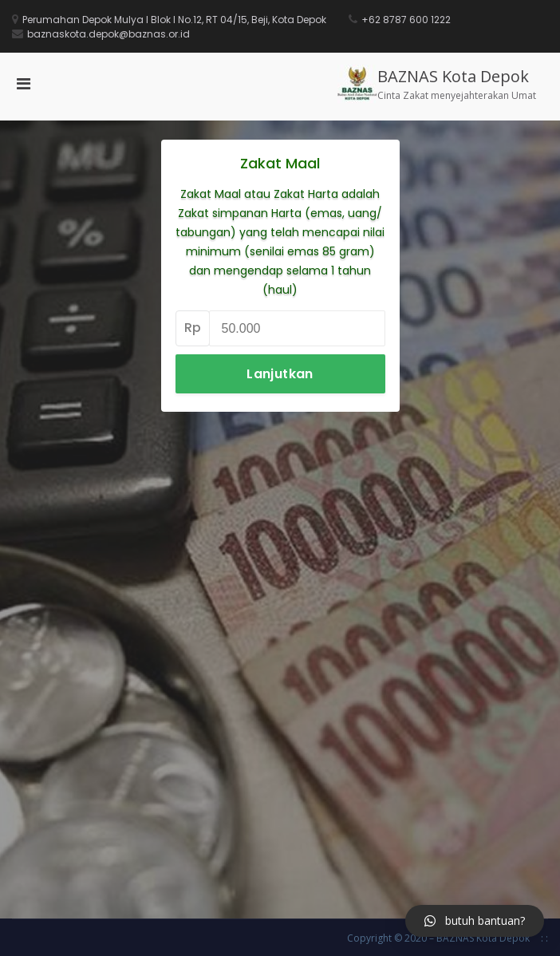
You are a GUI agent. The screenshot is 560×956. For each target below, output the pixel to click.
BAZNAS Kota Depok (453, 76)
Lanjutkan (280, 374)
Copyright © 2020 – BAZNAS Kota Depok (438, 938)
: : (544, 938)
